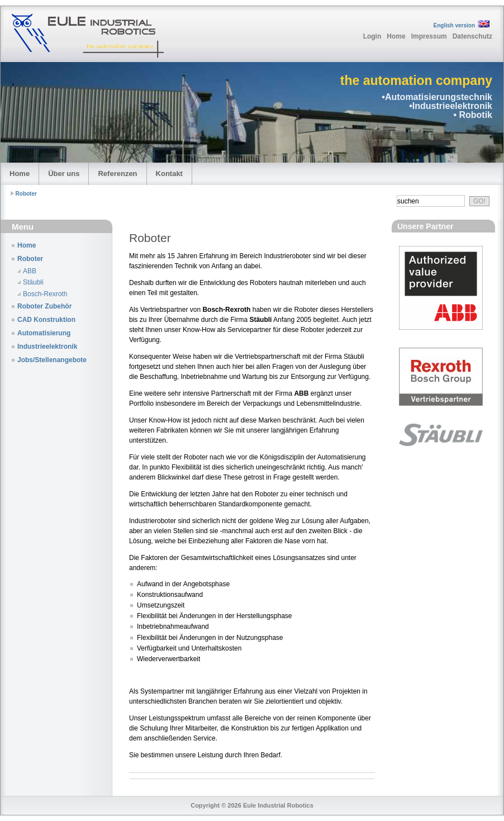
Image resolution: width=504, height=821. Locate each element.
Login (372, 36)
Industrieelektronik (47, 347)
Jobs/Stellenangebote (52, 360)
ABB (30, 271)
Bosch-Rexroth (45, 294)
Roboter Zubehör (44, 306)
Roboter (26, 194)
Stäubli (33, 282)
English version (454, 25)
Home (396, 36)
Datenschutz (472, 36)
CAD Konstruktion (46, 320)
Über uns (64, 174)
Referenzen (117, 174)
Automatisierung (44, 333)
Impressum (429, 36)
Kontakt (169, 174)
